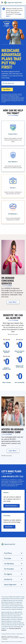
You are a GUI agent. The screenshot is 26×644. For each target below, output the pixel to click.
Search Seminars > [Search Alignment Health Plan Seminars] (12, 506)
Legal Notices (4, 636)
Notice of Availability (15, 638)
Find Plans (8, 553)
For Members (9, 564)
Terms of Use (16, 636)
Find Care (8, 558)
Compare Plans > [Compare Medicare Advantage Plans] (13, 134)
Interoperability (5, 639)
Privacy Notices (10, 636)
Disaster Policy (22, 638)
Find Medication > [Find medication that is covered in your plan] (13, 214)
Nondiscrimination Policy (6, 638)
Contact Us (8, 579)
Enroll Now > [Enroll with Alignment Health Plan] (9, 527)
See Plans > (7, 89)
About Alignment (10, 585)
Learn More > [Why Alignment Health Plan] (13, 302)
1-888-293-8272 (8, 476)
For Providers (9, 569)
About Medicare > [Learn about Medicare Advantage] (13, 162)
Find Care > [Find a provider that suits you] (13, 188)
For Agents (8, 574)
